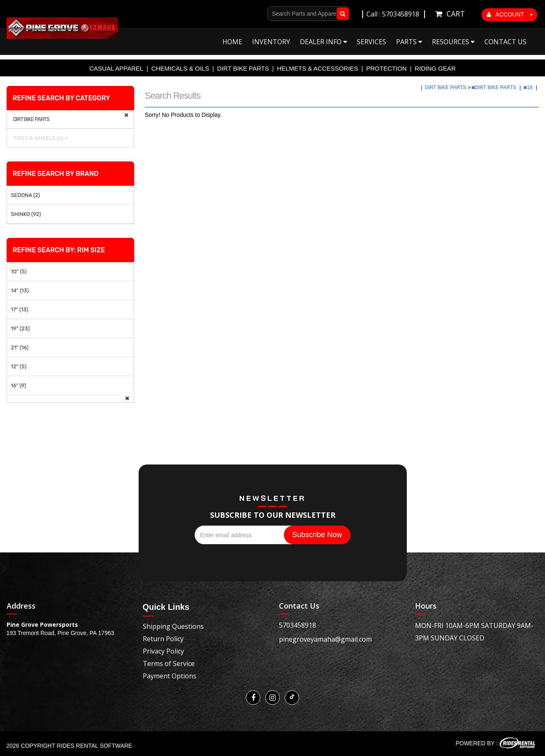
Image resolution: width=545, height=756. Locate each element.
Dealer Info (323, 42)
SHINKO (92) (26, 214)
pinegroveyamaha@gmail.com (325, 639)
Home (232, 42)
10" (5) (19, 271)
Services (372, 42)
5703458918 (297, 625)
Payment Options (170, 676)
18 (528, 88)
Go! (341, 14)
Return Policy (163, 639)
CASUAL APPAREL (117, 68)
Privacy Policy (163, 651)
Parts (409, 42)
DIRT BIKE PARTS (243, 68)
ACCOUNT (510, 14)
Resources (453, 42)
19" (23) (20, 328)
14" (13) (20, 290)
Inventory (271, 42)
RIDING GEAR (435, 68)
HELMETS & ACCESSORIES (317, 68)
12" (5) (19, 366)
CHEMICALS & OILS (180, 68)
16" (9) (19, 385)
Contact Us (505, 42)
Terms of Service (169, 664)
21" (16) (20, 347)
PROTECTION (387, 68)
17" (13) (20, 309)
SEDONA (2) (26, 195)
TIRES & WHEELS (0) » (40, 138)
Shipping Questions (173, 626)
